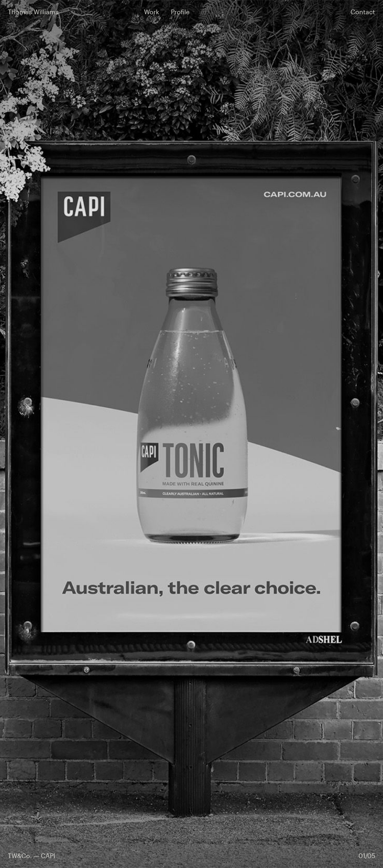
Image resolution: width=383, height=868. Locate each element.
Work (152, 12)
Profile (180, 12)
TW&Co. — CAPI (31, 856)
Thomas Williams (33, 12)
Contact (363, 12)
